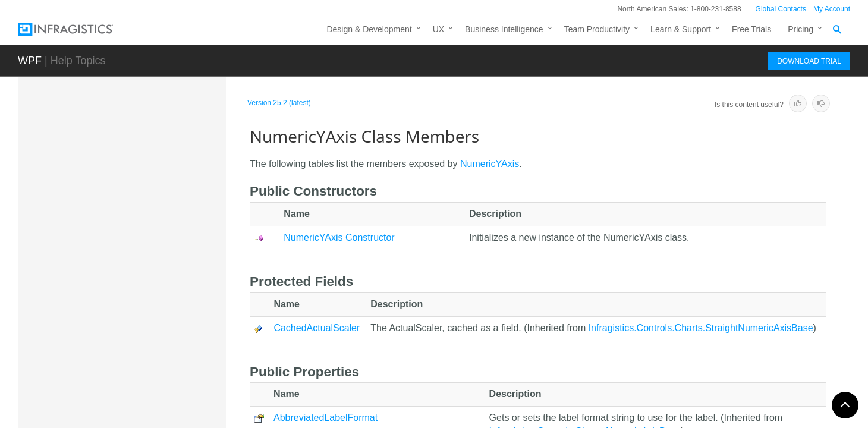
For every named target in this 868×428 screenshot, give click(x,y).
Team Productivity (597, 29)
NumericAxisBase (117, 168)
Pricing (801, 29)
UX (438, 29)
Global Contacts (781, 9)
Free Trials (751, 29)
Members (113, 291)
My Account (832, 9)
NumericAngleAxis (118, 147)
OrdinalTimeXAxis (118, 399)
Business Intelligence (504, 29)
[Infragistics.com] (77, 29)
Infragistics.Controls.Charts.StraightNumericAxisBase (701, 328)
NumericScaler (112, 209)
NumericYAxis (112, 251)
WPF (30, 61)
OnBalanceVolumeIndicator (135, 378)
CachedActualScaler (317, 328)
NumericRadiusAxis (121, 188)
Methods (111, 332)
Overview (112, 270)
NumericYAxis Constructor (144, 311)
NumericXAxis (111, 230)
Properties (114, 353)
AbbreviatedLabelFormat (325, 418)
